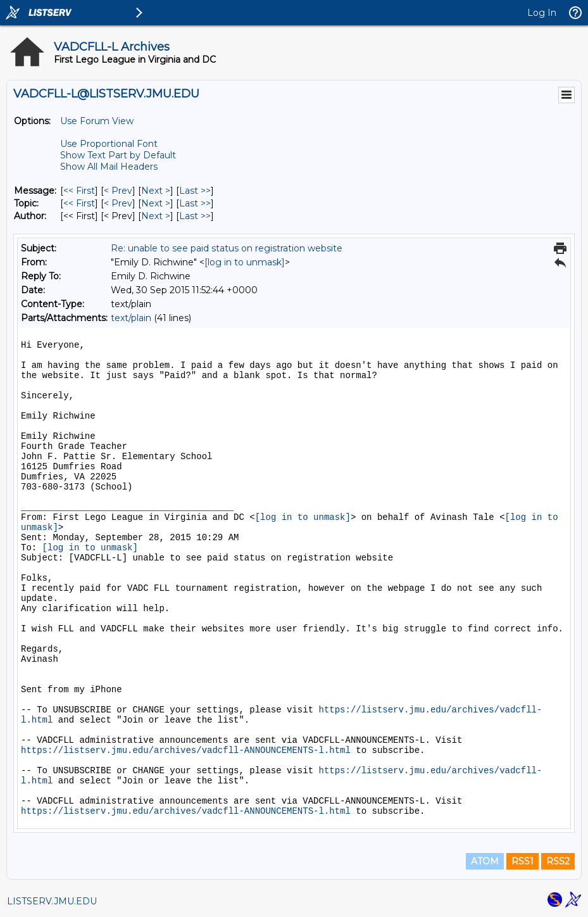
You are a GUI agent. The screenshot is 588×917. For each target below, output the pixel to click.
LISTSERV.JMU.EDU (52, 901)
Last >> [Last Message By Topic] (195, 203)
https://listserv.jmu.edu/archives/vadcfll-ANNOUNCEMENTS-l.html (186, 750)
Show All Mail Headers (109, 167)
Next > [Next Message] (156, 191)
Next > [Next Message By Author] (156, 216)
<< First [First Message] (79, 191)
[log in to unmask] (245, 262)
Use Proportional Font (109, 144)
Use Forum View (97, 121)
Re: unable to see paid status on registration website (227, 248)
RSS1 (522, 861)
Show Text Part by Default (118, 155)
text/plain (131, 318)
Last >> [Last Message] (195, 191)
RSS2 (558, 861)
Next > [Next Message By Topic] (156, 203)
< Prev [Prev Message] (118, 191)
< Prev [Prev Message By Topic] (118, 203)
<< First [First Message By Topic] (79, 203)
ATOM (485, 861)
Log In (542, 13)
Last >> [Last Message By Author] (195, 216)
